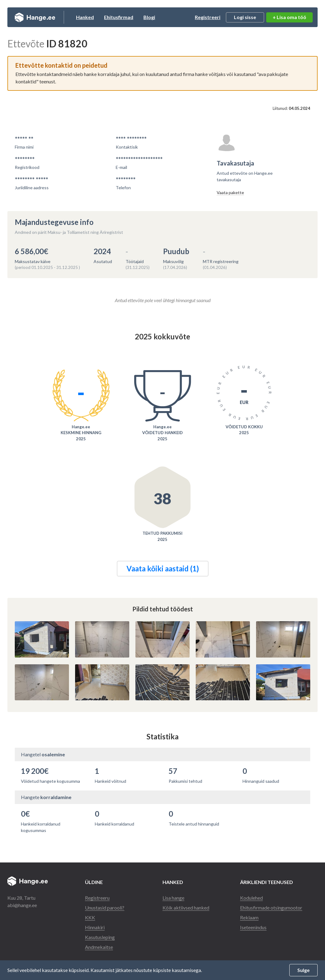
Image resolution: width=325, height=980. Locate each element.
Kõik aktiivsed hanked (186, 908)
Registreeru (97, 898)
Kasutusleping (100, 937)
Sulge (303, 970)
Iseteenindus (253, 927)
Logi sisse (245, 17)
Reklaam (249, 917)
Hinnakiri (95, 927)
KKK (90, 917)
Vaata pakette (230, 192)
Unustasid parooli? (105, 908)
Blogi (149, 17)
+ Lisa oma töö (289, 17)
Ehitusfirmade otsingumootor (271, 908)
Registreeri (208, 17)
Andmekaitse (99, 947)
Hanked (85, 17)
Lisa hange (173, 898)
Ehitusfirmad (119, 17)
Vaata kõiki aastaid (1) (163, 568)
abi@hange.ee (22, 905)
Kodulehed (251, 898)
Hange (35, 17)
